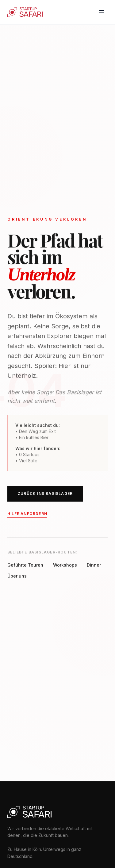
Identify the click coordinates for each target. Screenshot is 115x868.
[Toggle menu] (102, 12)
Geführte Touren (25, 565)
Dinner (94, 565)
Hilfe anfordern (27, 514)
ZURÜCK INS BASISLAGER (45, 494)
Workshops (65, 565)
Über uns (17, 576)
